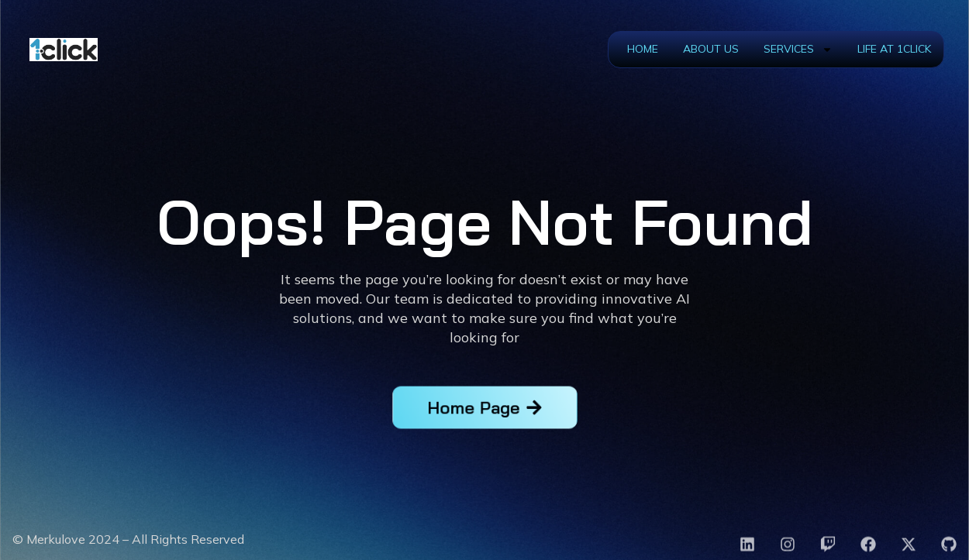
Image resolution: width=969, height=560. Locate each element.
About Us (711, 49)
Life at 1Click (894, 49)
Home (643, 49)
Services (798, 50)
